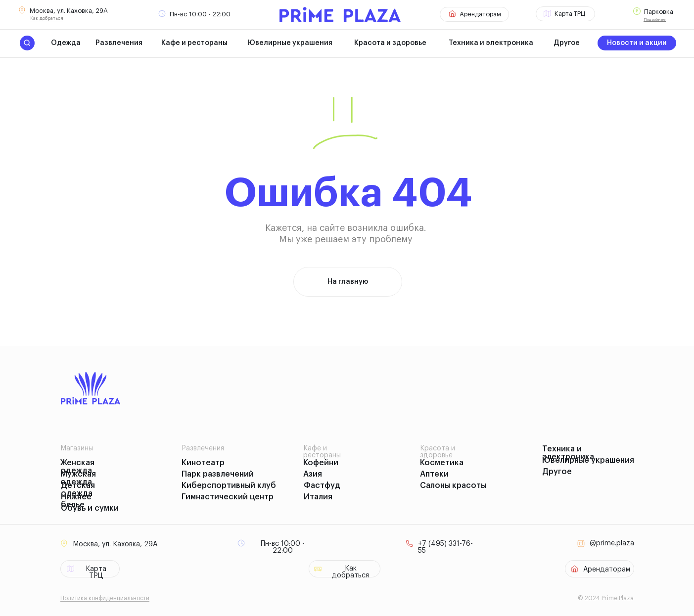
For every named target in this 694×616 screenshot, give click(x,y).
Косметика (442, 463)
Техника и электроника (491, 43)
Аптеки (434, 474)
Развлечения (119, 43)
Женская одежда (77, 467)
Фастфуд (322, 485)
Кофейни (321, 463)
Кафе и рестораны (194, 43)
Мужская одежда (78, 478)
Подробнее (655, 19)
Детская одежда (78, 489)
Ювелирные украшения (290, 43)
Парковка (659, 12)
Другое (567, 43)
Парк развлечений (218, 474)
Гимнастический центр (228, 497)
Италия (318, 497)
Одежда (66, 43)
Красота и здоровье (390, 43)
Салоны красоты (453, 485)
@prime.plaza (612, 543)
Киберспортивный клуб (229, 485)
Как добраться (47, 18)
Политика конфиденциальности (105, 598)
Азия (313, 474)
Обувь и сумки (90, 508)
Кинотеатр (203, 463)
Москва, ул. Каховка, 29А (69, 11)
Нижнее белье (76, 501)
